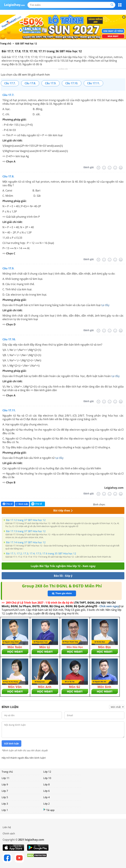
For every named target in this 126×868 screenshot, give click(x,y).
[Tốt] (115, 168)
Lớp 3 (5, 804)
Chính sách (9, 833)
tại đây (105, 305)
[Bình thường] (110, 168)
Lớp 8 (47, 784)
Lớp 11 (6, 778)
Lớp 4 (47, 797)
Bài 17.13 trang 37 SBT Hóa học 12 (26, 531)
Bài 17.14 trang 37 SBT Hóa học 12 (26, 542)
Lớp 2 (47, 804)
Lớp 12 (47, 772)
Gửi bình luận (11, 744)
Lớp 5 (5, 797)
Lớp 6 (47, 791)
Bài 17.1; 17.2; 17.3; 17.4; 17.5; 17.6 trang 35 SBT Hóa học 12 (41, 553)
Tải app (49, 810)
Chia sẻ (8, 504)
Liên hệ (7, 827)
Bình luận (22, 504)
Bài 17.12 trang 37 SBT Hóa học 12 (26, 520)
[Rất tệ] (98, 168)
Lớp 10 (47, 778)
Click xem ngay (109, 606)
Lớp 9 (5, 784)
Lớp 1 (5, 810)
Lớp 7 (5, 791)
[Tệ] (104, 168)
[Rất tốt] (121, 168)
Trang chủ (7, 772)
